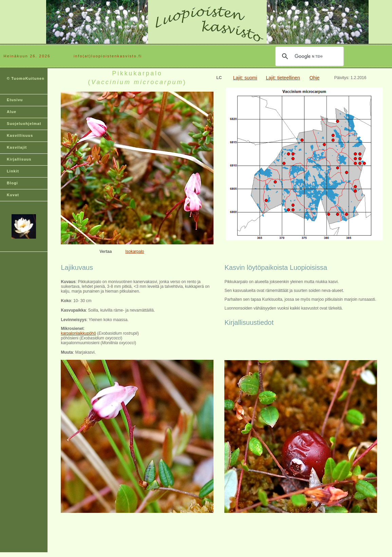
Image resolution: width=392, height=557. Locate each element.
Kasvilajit (17, 147)
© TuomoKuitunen (26, 78)
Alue (12, 112)
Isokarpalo (135, 252)
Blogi (12, 183)
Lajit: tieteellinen (283, 78)
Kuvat (13, 195)
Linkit (13, 171)
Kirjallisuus (19, 159)
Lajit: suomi (245, 78)
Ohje (315, 78)
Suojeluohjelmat (24, 124)
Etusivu (15, 100)
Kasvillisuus (20, 135)
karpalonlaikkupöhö (78, 333)
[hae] (309, 56)
